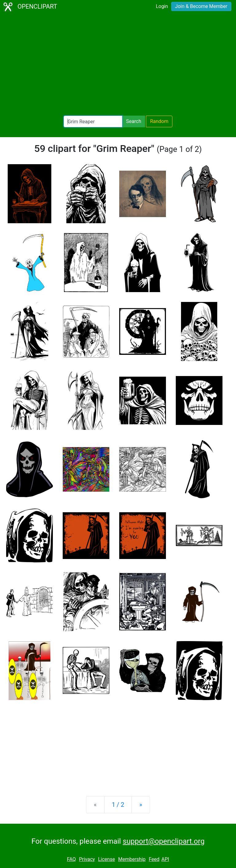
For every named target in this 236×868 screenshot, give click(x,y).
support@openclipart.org (163, 841)
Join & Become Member (201, 6)
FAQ (71, 859)
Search (134, 121)
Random (159, 121)
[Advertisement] (118, 65)
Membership (132, 859)
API (165, 859)
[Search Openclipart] (93, 121)
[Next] (141, 805)
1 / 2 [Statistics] (118, 805)
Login (162, 6)
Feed (154, 859)
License (106, 859)
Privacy (87, 859)
